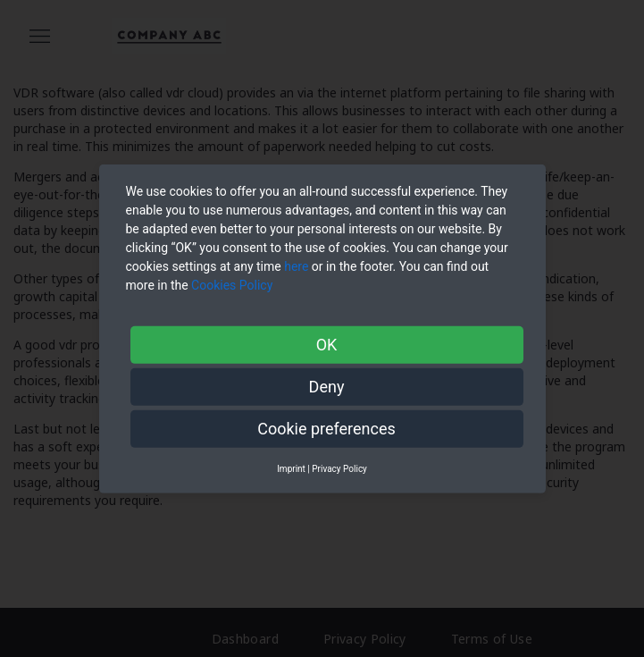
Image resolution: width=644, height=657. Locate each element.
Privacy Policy (339, 468)
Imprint (291, 468)
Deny (327, 386)
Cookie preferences (326, 428)
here (296, 265)
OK (327, 344)
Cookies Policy (234, 284)
